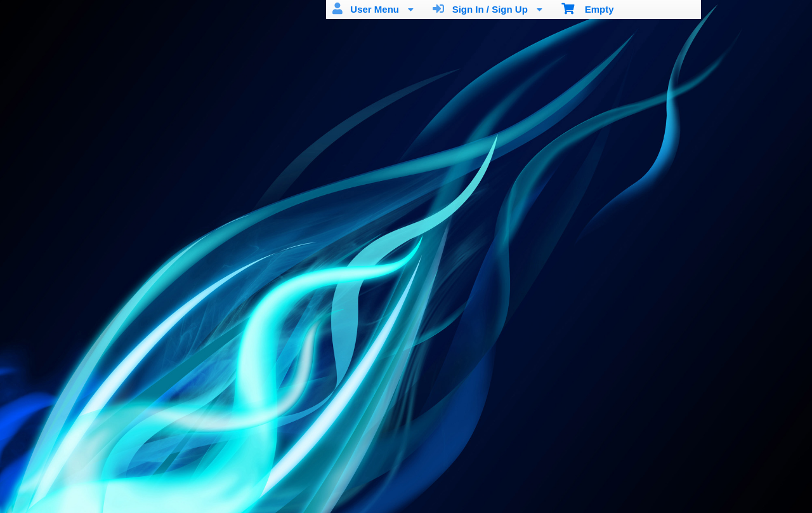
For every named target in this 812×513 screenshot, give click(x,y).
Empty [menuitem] (588, 8)
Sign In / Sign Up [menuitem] (488, 9)
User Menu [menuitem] (373, 9)
